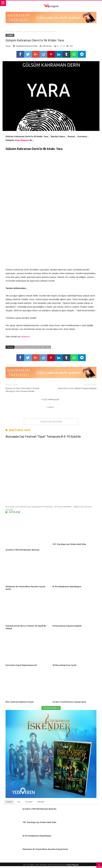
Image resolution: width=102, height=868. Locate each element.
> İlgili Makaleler (50, 401)
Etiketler (41, 804)
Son (19, 804)
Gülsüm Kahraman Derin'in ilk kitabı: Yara (33, 349)
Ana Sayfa (9, 31)
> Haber (50, 409)
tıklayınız (25, 338)
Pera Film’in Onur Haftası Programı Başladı (76, 388)
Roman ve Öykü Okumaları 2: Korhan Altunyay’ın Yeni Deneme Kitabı (26, 390)
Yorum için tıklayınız (51, 423)
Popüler (9, 804)
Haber (19, 31)
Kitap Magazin (22, 142)
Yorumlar (29, 804)
